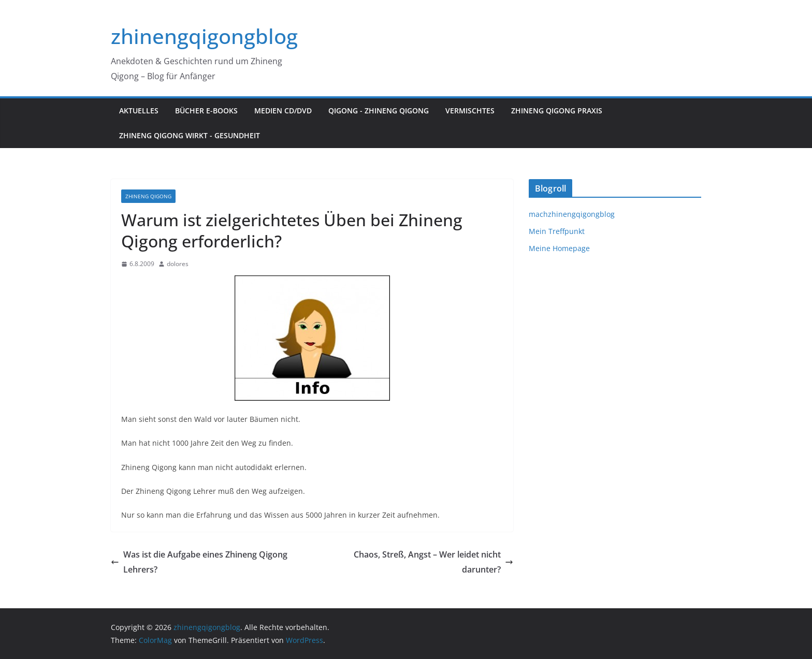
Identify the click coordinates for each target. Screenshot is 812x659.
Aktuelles (139, 111)
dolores (178, 264)
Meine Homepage (559, 248)
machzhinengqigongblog (572, 214)
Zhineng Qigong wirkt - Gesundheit (190, 135)
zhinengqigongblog (204, 36)
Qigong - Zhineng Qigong (379, 111)
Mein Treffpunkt (557, 231)
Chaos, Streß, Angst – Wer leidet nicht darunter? (433, 562)
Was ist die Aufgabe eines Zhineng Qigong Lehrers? (199, 562)
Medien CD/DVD (283, 111)
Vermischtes (470, 111)
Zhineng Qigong (148, 196)
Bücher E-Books (206, 111)
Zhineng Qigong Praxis (557, 111)
